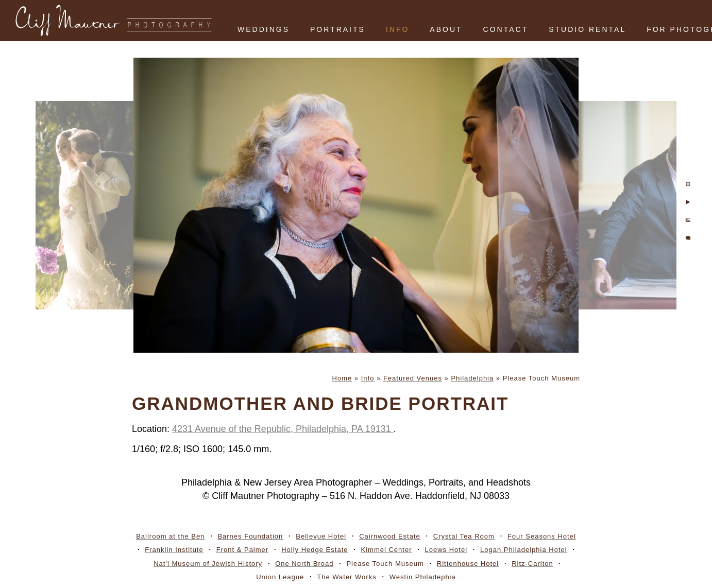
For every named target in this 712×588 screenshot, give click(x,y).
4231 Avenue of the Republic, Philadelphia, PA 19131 (283, 429)
